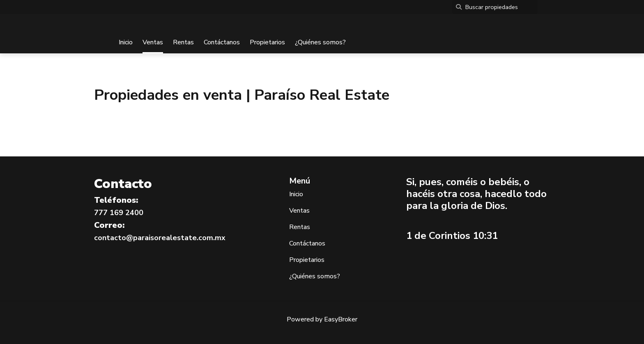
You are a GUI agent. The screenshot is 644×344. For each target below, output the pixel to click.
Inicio (126, 42)
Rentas (183, 42)
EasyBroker (341, 319)
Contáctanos (222, 42)
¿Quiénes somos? (320, 42)
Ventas (153, 42)
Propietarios (267, 42)
